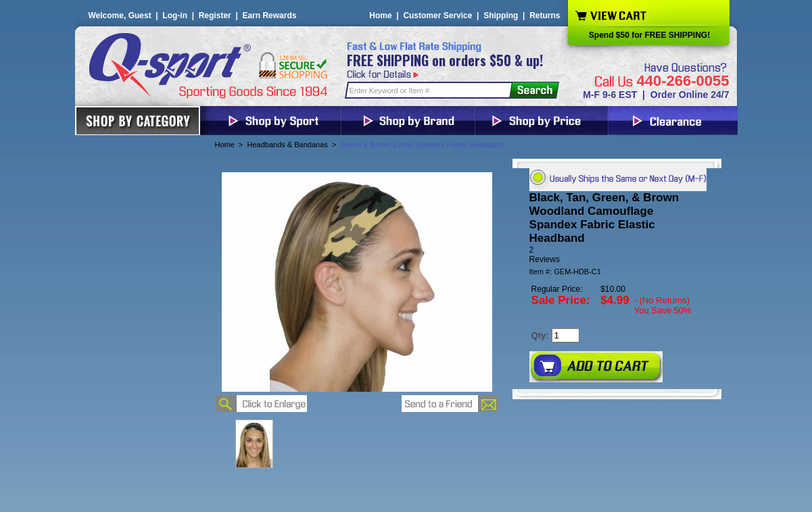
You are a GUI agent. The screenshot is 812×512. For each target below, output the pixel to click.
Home (380, 16)
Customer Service (437, 16)
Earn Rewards (269, 16)
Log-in (175, 16)
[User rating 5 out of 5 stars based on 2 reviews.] (617, 255)
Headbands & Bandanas (288, 145)
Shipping (501, 16)
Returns (545, 16)
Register (215, 16)
